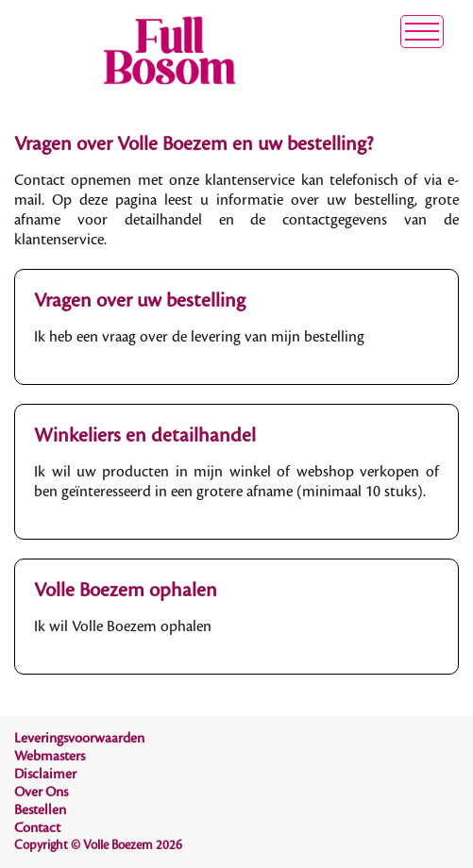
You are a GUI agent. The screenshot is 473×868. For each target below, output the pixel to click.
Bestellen (40, 810)
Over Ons (41, 793)
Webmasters (50, 757)
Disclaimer (45, 775)
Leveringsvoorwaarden (79, 739)
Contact (37, 828)
